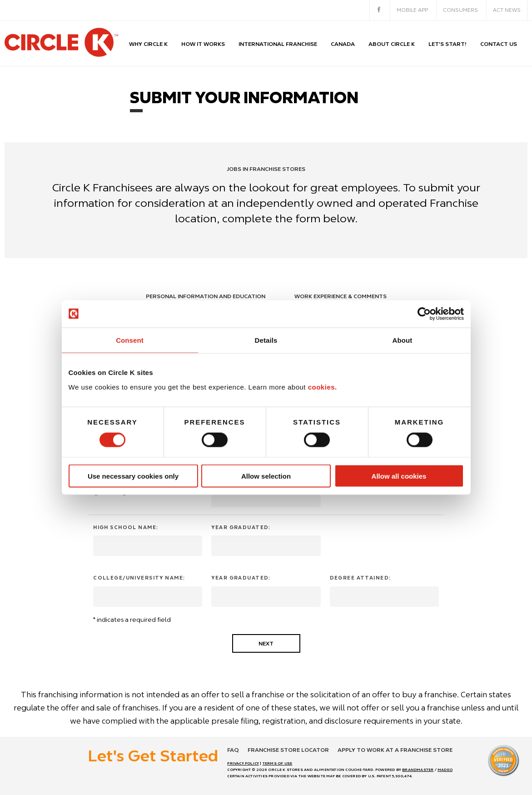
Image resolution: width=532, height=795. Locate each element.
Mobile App (412, 10)
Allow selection (266, 476)
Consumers (460, 10)
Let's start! (447, 44)
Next (266, 643)
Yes (104, 493)
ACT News (507, 10)
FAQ (233, 750)
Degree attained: (360, 578)
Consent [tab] (130, 340)
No (131, 493)
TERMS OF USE (277, 763)
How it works (203, 44)
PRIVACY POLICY (243, 763)
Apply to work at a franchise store (395, 750)
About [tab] (403, 340)
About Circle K (392, 44)
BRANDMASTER (418, 770)
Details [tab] (266, 340)
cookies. (323, 387)
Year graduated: (241, 527)
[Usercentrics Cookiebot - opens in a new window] (424, 314)
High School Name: (126, 527)
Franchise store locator (288, 750)
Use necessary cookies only (133, 476)
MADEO (445, 770)
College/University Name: (139, 578)
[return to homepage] (61, 43)
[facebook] (379, 10)
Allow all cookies (399, 476)
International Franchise (278, 44)
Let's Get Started (153, 755)
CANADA (343, 44)
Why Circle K (148, 44)
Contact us (499, 44)
